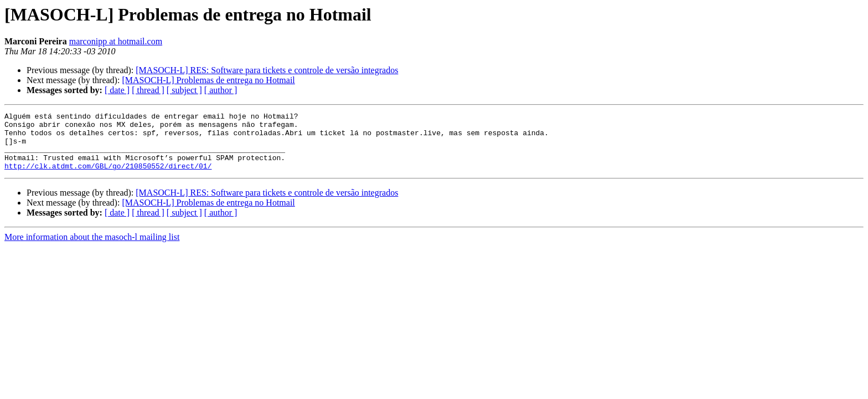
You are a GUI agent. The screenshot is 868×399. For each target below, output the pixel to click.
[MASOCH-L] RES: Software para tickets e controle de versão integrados (267, 70)
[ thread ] (148, 90)
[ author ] (221, 90)
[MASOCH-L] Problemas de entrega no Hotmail (208, 80)
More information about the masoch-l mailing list (92, 249)
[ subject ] (184, 90)
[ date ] (117, 90)
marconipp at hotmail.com (116, 41)
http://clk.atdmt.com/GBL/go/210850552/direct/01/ (108, 177)
